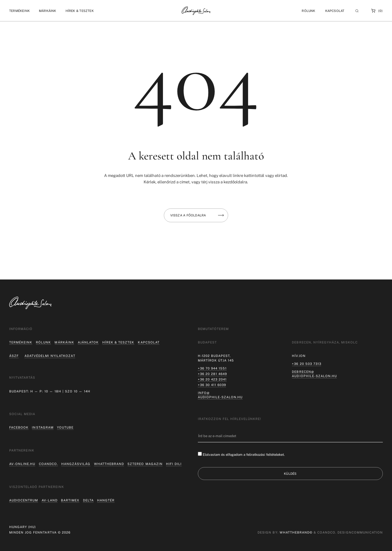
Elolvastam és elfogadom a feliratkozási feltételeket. (244, 455)
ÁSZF (14, 356)
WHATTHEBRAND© (296, 532)
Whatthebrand (109, 464)
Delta (88, 500)
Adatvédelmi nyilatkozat (50, 356)
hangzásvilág (76, 464)
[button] (19, 11)
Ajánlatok (88, 342)
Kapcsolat (335, 11)
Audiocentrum (24, 500)
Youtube (65, 427)
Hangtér (106, 500)
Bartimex (70, 500)
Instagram (43, 427)
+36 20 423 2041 (212, 379)
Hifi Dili (174, 464)
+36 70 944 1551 (212, 368)
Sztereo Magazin (145, 464)
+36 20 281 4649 (212, 374)
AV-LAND (50, 500)
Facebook (19, 427)
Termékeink (21, 342)
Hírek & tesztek (118, 342)
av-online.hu (22, 464)
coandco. (48, 464)
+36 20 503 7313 (306, 364)
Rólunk (43, 342)
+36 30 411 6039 (212, 385)
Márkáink (64, 342)
